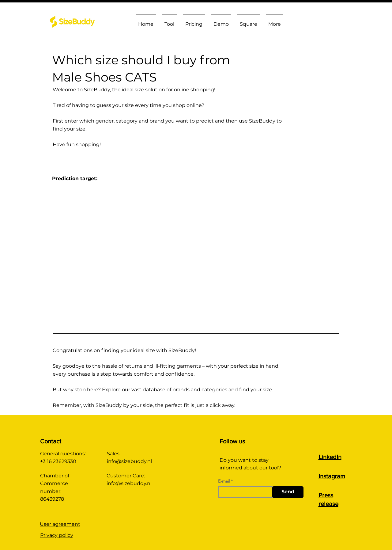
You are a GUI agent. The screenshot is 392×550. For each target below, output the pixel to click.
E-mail (224, 481)
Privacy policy (57, 535)
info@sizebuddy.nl (129, 461)
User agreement (60, 524)
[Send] (288, 492)
